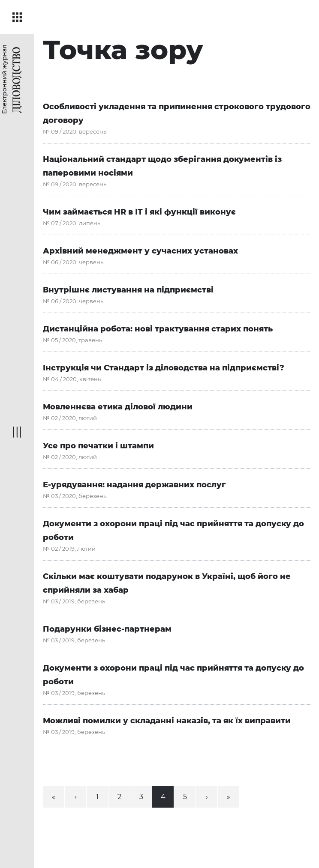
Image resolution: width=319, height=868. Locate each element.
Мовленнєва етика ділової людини (118, 407)
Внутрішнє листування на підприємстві (128, 290)
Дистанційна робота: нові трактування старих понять (158, 329)
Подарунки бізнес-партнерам (107, 629)
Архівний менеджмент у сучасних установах (140, 251)
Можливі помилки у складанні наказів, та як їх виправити (167, 721)
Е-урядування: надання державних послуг (134, 485)
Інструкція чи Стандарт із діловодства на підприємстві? (164, 368)
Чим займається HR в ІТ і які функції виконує (139, 212)
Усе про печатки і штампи (98, 446)
